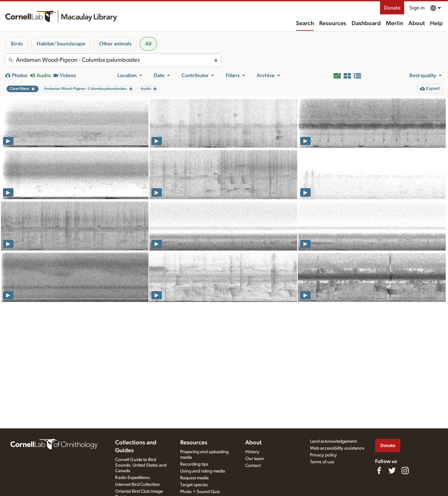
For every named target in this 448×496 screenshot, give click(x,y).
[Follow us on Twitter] (392, 471)
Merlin (395, 24)
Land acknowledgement (333, 441)
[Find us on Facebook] (379, 471)
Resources (333, 24)
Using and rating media (203, 471)
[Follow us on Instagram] (405, 471)
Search (305, 24)
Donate (392, 8)
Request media (194, 478)
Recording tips (194, 464)
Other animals (115, 44)
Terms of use (322, 462)
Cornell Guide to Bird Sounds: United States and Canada (141, 465)
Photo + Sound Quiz (200, 492)
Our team (254, 459)
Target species (194, 485)
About (417, 24)
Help (436, 24)
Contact (253, 466)
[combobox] (113, 60)
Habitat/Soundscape (61, 44)
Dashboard (366, 24)
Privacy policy (323, 455)
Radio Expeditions (133, 478)
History (252, 452)
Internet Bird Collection (138, 485)
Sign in (417, 8)
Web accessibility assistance (337, 448)
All (148, 44)
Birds (17, 44)
